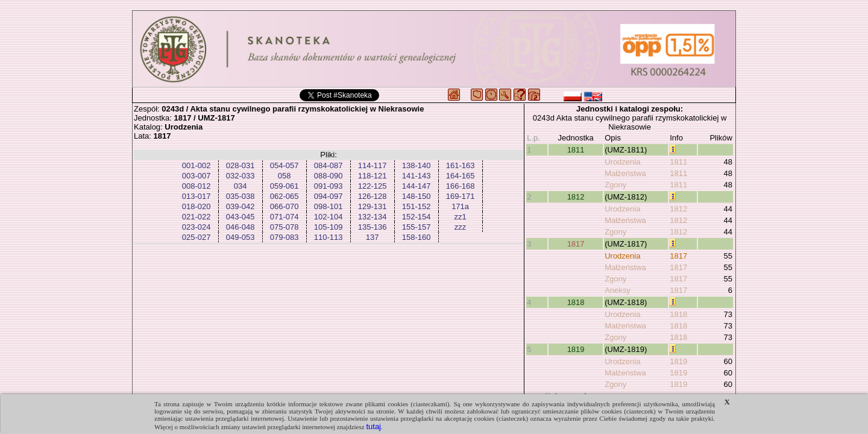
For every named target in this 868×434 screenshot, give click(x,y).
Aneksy (618, 290)
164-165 (461, 176)
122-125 (373, 186)
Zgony (615, 185)
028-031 (241, 165)
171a (460, 206)
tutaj (373, 426)
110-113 (329, 237)
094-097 (329, 196)
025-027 (197, 237)
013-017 (197, 196)
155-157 (417, 227)
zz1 (460, 217)
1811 (576, 150)
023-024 (197, 227)
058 (285, 176)
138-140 (417, 165)
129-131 (373, 206)
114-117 (373, 165)
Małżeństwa (625, 173)
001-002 (197, 165)
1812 (576, 197)
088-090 (329, 176)
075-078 (285, 227)
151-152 (417, 206)
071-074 (285, 217)
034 (241, 186)
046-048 (241, 227)
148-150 (417, 196)
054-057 (285, 165)
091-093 (329, 186)
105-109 (329, 227)
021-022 (197, 217)
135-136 (373, 227)
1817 (576, 244)
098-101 (329, 206)
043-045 (241, 217)
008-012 (197, 186)
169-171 (461, 196)
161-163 (461, 165)
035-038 (241, 196)
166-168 (461, 186)
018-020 (197, 206)
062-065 (285, 196)
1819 (576, 349)
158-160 (417, 237)
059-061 (285, 186)
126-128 (373, 196)
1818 (576, 302)
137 (373, 237)
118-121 (373, 176)
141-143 (417, 176)
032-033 (241, 176)
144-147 (417, 186)
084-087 (329, 165)
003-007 (197, 176)
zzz (461, 227)
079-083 (285, 237)
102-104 (329, 217)
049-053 (241, 237)
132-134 (373, 217)
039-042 (241, 206)
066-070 (285, 206)
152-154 (417, 217)
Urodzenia (622, 162)
